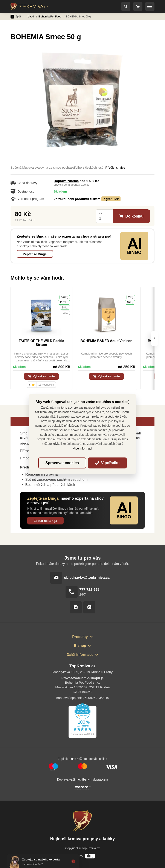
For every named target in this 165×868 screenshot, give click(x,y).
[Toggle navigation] (126, 6)
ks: (101, 213)
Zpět (16, 17)
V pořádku (107, 463)
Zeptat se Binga (35, 254)
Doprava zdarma (66, 181)
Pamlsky (44, 17)
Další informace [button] (80, 655)
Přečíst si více (115, 167)
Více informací (82, 448)
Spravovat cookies (62, 463)
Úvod (31, 17)
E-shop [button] (80, 646)
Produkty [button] (80, 637)
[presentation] (154, 338)
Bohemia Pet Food (65, 17)
